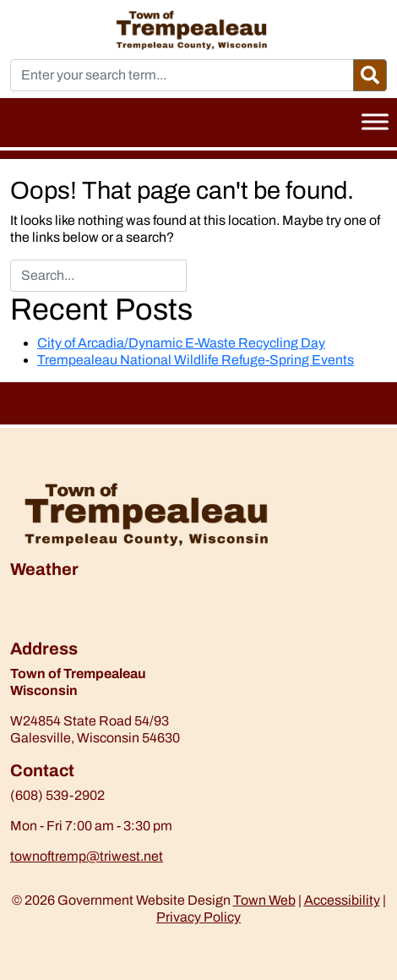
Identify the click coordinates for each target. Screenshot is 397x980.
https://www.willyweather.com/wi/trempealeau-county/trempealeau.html (99, 630)
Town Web (264, 900)
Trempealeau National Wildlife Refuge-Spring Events (196, 360)
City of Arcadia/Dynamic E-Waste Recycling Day (181, 343)
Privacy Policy (198, 917)
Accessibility (342, 900)
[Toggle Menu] (375, 121)
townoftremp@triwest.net (87, 856)
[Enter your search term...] (182, 75)
